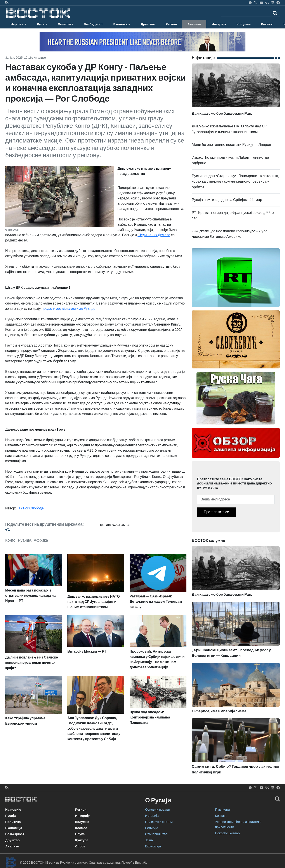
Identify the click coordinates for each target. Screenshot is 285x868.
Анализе (194, 24)
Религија (152, 828)
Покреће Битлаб (227, 833)
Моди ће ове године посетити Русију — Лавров (231, 145)
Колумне (243, 24)
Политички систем (159, 822)
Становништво (156, 834)
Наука (80, 834)
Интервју (219, 24)
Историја (152, 816)
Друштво (148, 24)
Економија (122, 24)
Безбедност (93, 24)
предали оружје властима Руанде (69, 309)
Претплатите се (216, 512)
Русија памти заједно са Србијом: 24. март (228, 200)
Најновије (18, 24)
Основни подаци (158, 810)
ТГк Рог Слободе (30, 508)
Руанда (25, 540)
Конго (10, 540)
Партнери (222, 810)
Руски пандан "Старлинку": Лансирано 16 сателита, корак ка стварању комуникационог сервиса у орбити (235, 181)
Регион (171, 24)
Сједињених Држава (154, 235)
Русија (42, 24)
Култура (82, 840)
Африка (41, 540)
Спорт (80, 846)
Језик (149, 840)
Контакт (221, 816)
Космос (267, 24)
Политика (66, 24)
